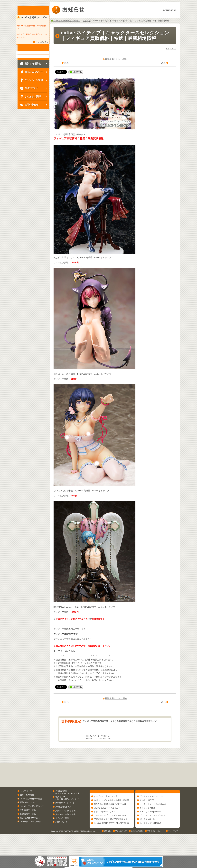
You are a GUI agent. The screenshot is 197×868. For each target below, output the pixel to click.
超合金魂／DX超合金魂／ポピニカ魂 (110, 818)
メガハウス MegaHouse (150, 826)
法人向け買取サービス (30, 831)
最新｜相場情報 (27, 808)
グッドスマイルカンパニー (151, 811)
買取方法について (28, 815)
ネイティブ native (147, 822)
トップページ (26, 804)
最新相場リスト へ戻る (116, 59)
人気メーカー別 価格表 (65, 827)
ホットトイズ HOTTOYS (151, 837)
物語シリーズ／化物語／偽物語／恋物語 (112, 815)
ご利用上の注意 (137, 852)
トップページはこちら (64, 651)
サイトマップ (173, 852)
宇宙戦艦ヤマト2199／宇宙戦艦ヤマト (111, 834)
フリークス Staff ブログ (31, 834)
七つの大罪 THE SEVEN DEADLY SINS (111, 837)
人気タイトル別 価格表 (65, 823)
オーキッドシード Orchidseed (153, 818)
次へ (163, 63)
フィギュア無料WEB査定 (66, 634)
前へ (66, 63)
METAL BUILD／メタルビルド (107, 822)
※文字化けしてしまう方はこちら (98, 751)
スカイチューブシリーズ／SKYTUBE (110, 830)
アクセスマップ (121, 852)
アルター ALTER (147, 815)
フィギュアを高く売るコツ (32, 819)
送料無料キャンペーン (65, 816)
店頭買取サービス (28, 827)
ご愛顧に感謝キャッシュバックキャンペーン (69, 805)
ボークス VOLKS (147, 834)
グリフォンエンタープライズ (152, 830)
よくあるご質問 (62, 831)
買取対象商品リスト (64, 820)
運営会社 (107, 852)
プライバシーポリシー (155, 852)
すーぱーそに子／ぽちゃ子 (106, 811)
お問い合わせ (61, 835)
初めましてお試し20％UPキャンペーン (68, 811)
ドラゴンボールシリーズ (105, 826)
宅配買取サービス (28, 823)
